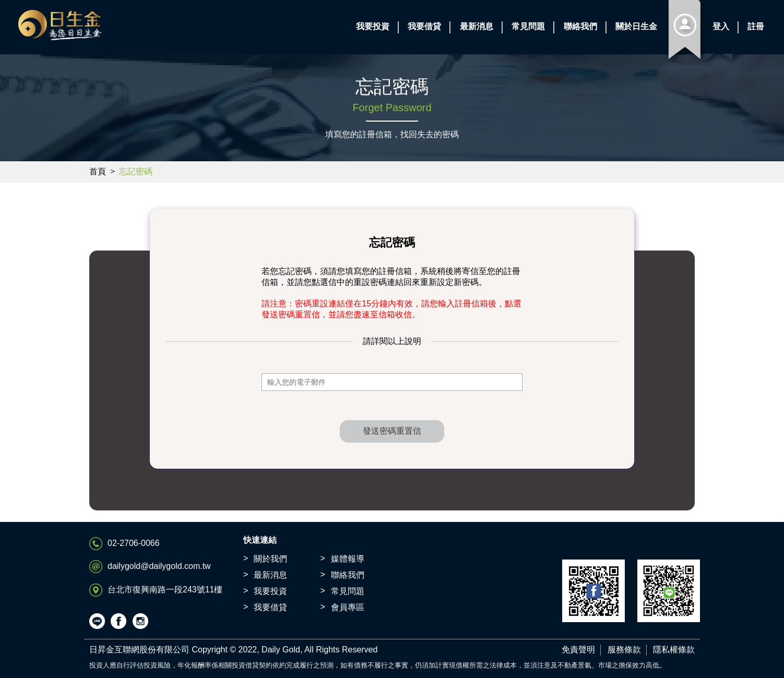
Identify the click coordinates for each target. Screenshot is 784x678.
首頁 (98, 171)
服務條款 (624, 650)
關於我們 (270, 559)
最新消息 (270, 575)
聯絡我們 (348, 575)
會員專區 (348, 607)
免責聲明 (578, 650)
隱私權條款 (674, 650)
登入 (721, 26)
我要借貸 (270, 607)
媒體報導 (348, 559)
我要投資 (270, 591)
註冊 (756, 26)
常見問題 (348, 591)
